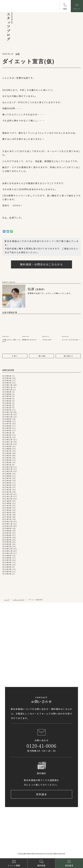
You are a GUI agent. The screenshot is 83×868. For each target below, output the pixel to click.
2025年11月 (7, 387)
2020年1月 (7, 547)
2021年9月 (7, 501)
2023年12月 (7, 440)
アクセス (16, 638)
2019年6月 (7, 563)
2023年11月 (7, 442)
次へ (15, 356)
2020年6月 (7, 535)
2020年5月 (7, 538)
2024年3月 (7, 433)
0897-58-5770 (17, 664)
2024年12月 (7, 412)
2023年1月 (7, 465)
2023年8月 (7, 449)
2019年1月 (7, 574)
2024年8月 (7, 421)
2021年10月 (7, 499)
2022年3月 (7, 487)
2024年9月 (7, 419)
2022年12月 (7, 467)
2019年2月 (7, 572)
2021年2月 (7, 517)
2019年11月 (7, 551)
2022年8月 (7, 476)
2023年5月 (7, 456)
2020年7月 (7, 533)
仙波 (18, 54)
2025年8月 (7, 394)
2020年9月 (7, 528)
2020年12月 (7, 522)
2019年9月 (7, 556)
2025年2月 (7, 408)
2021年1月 (7, 519)
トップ (7, 600)
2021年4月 (7, 513)
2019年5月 (7, 565)
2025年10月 (7, 390)
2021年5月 (7, 510)
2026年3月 (7, 378)
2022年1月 (7, 492)
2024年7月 (7, 424)
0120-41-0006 (41, 746)
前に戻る (68, 356)
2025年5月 (7, 401)
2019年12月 (7, 549)
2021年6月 (7, 508)
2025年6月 (7, 399)
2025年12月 (7, 385)
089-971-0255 (17, 628)
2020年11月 (7, 524)
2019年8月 (7, 558)
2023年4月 (7, 458)
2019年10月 (7, 553)
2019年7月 (7, 560)
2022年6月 (7, 481)
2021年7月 (7, 506)
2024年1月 (7, 437)
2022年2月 (7, 490)
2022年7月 (7, 478)
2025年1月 (7, 410)
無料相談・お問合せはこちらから (42, 264)
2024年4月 (7, 431)
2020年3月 (7, 542)
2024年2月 (7, 435)
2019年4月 (7, 567)
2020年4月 (7, 540)
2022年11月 (7, 469)
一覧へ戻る (41, 356)
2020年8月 (7, 531)
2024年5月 (7, 428)
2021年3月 (7, 515)
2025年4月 (7, 403)
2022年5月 (7, 483)
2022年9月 (7, 474)
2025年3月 (7, 405)
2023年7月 (7, 451)
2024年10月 (7, 417)
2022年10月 (7, 471)
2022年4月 (7, 485)
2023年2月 (7, 463)
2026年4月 (7, 376)
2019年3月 (7, 569)
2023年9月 (7, 447)
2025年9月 (7, 392)
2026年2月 (7, 381)
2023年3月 (7, 460)
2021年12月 (7, 494)
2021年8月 (7, 503)
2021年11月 (7, 497)
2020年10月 (7, 526)
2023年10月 (7, 444)
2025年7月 (7, 396)
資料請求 (42, 794)
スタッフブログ (19, 600)
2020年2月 (7, 544)
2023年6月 (7, 453)
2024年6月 (7, 426)
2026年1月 (7, 383)
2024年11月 (7, 415)
